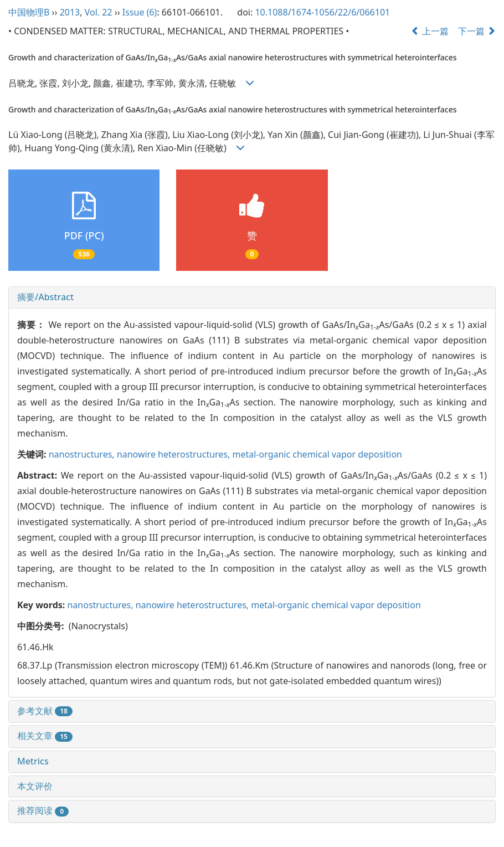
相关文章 (45, 736)
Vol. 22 (99, 12)
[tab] (252, 297)
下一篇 (477, 31)
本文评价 (35, 786)
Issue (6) (140, 12)
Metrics (33, 761)
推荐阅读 (43, 810)
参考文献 (45, 711)
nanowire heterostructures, (175, 454)
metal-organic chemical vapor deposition (317, 454)
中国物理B (29, 12)
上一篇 (430, 31)
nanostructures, (83, 454)
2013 (70, 12)
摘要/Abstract (45, 297)
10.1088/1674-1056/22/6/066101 (322, 12)
